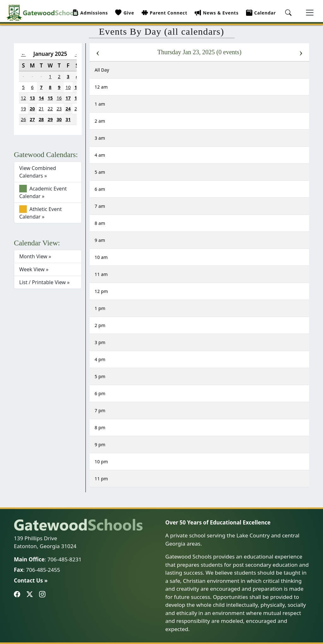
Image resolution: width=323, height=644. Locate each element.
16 (59, 98)
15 (50, 98)
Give (125, 13)
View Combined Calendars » (38, 172)
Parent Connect (164, 13)
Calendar (261, 13)
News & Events (217, 13)
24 (68, 109)
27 (32, 119)
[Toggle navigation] (310, 13)
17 (68, 98)
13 (32, 98)
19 (23, 109)
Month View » (35, 256)
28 (41, 119)
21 (41, 109)
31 (68, 119)
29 (50, 119)
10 (68, 87)
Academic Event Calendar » (43, 192)
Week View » (34, 269)
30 (59, 119)
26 (23, 119)
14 (41, 98)
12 (23, 98)
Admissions (90, 13)
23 (59, 109)
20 (32, 109)
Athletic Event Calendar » (41, 213)
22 (50, 109)
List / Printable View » (44, 282)
